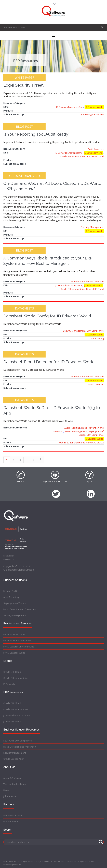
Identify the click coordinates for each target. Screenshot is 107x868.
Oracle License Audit (14, 759)
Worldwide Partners (14, 815)
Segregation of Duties (15, 603)
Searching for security (92, 115)
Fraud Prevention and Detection (87, 282)
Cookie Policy (8, 560)
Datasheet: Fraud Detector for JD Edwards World (49, 362)
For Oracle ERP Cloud (14, 634)
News (6, 790)
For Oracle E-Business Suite (17, 641)
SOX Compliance (95, 331)
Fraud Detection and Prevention (20, 609)
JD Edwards (9, 684)
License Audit (10, 591)
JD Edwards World (94, 107)
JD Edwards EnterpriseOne (70, 107)
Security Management (92, 227)
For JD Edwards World (14, 653)
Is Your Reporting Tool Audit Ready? (37, 134)
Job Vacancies (10, 796)
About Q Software (12, 778)
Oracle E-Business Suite (73, 156)
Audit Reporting (96, 149)
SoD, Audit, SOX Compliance (18, 741)
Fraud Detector (96, 384)
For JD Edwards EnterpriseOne (19, 647)
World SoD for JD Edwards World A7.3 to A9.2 (81, 443)
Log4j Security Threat (23, 85)
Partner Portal (11, 821)
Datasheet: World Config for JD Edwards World (47, 316)
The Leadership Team (15, 784)
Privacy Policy (9, 556)
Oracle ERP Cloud (95, 156)
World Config (97, 338)
